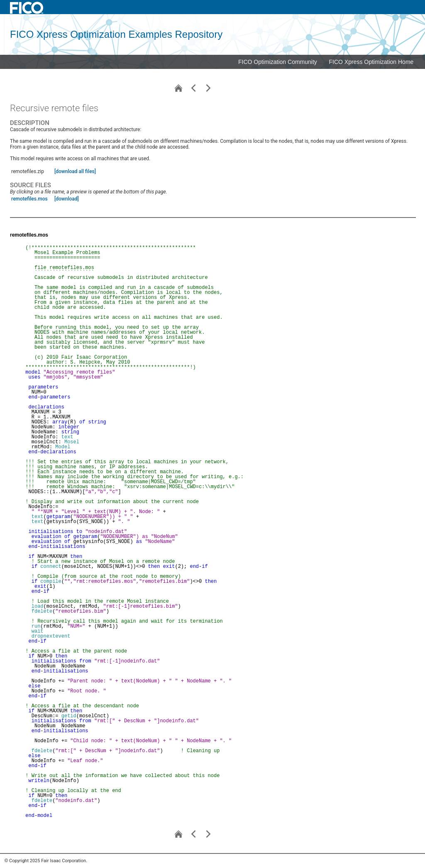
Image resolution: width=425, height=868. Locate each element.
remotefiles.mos (29, 199)
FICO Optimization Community (278, 62)
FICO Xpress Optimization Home (371, 62)
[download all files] (75, 171)
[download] (67, 199)
